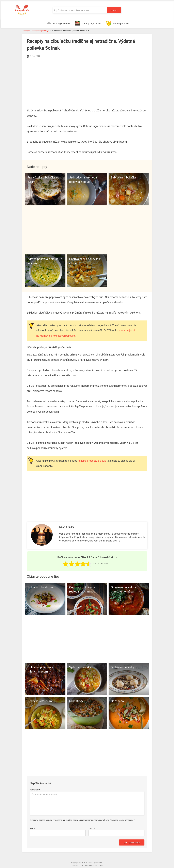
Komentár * (35, 790)
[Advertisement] (87, 80)
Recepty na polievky (40, 31)
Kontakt (75, 865)
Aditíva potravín (117, 23)
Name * (33, 828)
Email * (92, 828)
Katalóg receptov (58, 23)
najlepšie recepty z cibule (92, 461)
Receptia (27, 31)
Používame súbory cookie (92, 865)
